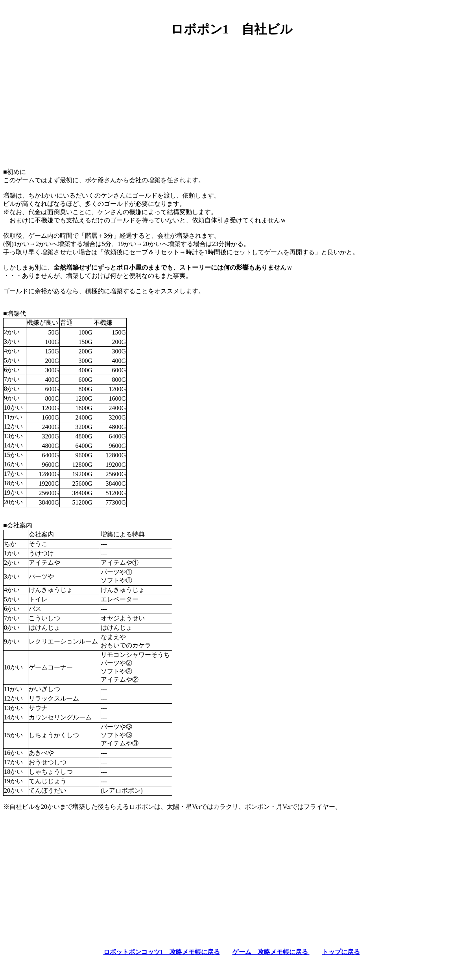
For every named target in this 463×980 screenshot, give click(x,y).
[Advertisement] (231, 100)
